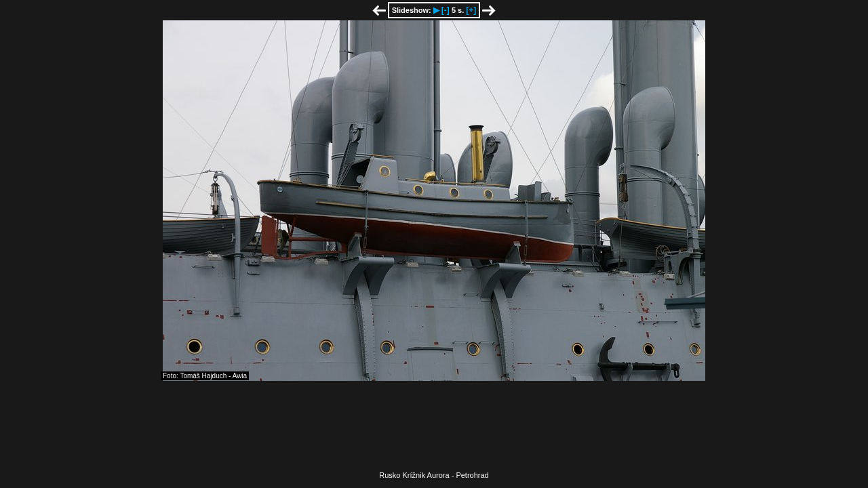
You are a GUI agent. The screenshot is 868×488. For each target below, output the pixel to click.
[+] (471, 10)
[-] (446, 10)
